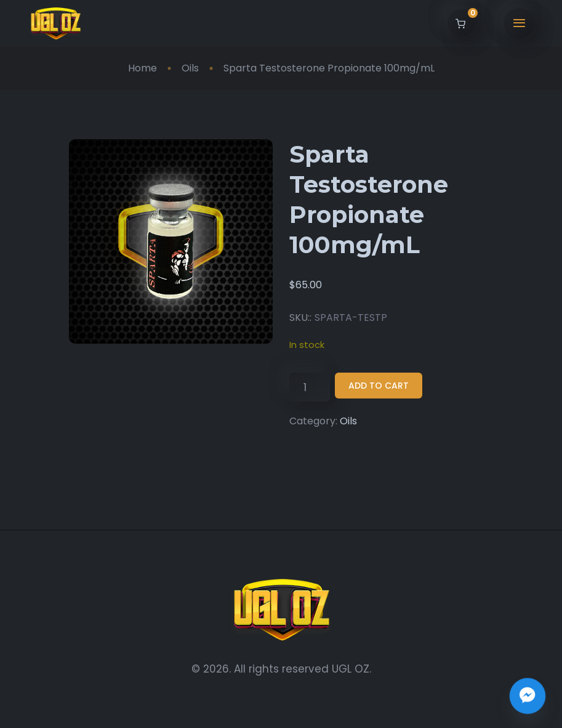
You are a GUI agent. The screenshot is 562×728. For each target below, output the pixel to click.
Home (143, 68)
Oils (190, 68)
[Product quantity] (309, 387)
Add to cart (379, 386)
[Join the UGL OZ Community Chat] (528, 696)
